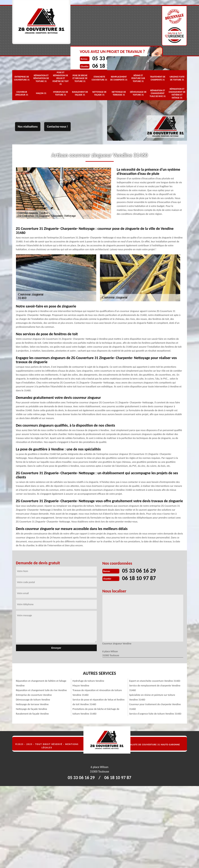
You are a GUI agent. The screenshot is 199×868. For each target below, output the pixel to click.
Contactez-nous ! (57, 127)
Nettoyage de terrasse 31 (119, 93)
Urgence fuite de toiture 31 (177, 78)
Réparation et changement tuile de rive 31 (158, 93)
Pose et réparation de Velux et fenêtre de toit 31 (61, 78)
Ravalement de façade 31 (80, 93)
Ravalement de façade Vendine (32, 714)
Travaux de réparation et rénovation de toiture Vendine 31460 (97, 693)
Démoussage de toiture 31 (138, 93)
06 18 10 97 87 (139, 578)
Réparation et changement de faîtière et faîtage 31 (177, 93)
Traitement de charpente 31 (158, 78)
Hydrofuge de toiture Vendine (88, 681)
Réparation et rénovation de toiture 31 (41, 78)
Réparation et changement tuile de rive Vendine (41, 690)
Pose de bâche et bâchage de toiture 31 (80, 78)
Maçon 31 (41, 93)
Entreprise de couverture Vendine (34, 695)
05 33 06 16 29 (139, 571)
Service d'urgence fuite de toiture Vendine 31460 (155, 714)
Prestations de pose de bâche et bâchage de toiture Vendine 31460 (96, 711)
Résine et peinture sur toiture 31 (138, 78)
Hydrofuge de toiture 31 (61, 93)
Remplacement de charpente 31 (119, 78)
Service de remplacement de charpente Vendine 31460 (155, 688)
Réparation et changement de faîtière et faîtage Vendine (41, 683)
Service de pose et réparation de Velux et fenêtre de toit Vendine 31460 (99, 702)
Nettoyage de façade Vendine (32, 709)
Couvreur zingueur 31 (22, 93)
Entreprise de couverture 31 (22, 78)
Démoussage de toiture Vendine (33, 700)
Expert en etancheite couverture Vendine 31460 (155, 681)
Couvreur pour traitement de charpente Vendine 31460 (155, 707)
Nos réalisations (28, 127)
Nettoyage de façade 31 (99, 93)
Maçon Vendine (81, 686)
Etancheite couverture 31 (99, 78)
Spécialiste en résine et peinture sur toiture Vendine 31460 (152, 697)
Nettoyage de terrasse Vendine (32, 704)
